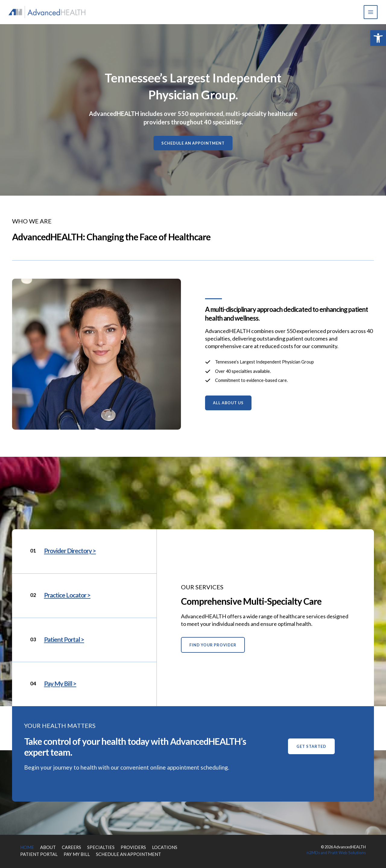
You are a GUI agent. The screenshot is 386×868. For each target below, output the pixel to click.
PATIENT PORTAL (36, 852)
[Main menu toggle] (369, 12)
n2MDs (319, 852)
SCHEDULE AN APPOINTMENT (111, 852)
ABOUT (45, 847)
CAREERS (66, 847)
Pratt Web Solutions (350, 852)
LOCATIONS (146, 847)
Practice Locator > (69, 595)
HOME (26, 847)
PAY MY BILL (68, 852)
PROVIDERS (119, 847)
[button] (378, 38)
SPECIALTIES (91, 847)
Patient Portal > (65, 639)
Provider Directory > (72, 551)
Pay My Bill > (61, 683)
